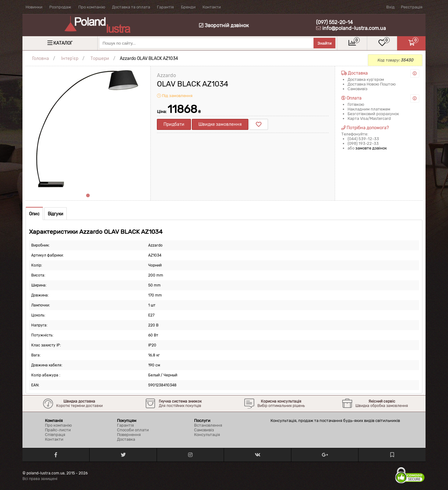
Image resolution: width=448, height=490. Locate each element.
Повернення (129, 435)
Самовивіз (204, 430)
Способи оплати (133, 430)
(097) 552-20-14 (334, 22)
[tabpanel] (88, 129)
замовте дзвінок (371, 148)
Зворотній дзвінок (224, 25)
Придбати (174, 124)
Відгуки (56, 214)
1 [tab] (88, 196)
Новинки (34, 7)
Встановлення (208, 425)
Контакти (212, 7)
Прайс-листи (58, 430)
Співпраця (55, 435)
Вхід (390, 7)
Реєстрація (412, 7)
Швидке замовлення (220, 124)
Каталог (63, 43)
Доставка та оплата (131, 7)
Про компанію (92, 7)
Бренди (188, 7)
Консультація (207, 435)
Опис (34, 214)
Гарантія (165, 7)
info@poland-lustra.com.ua (354, 28)
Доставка (126, 439)
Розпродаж (60, 7)
